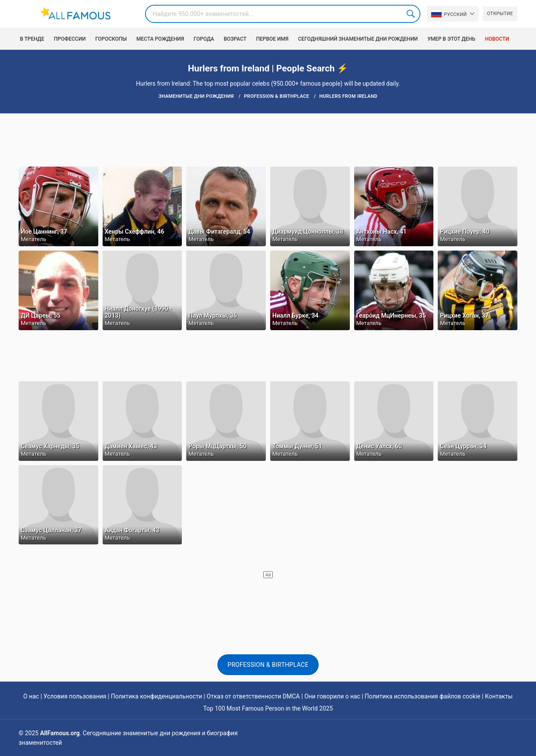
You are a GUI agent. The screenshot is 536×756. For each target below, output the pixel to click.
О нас (31, 696)
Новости (497, 39)
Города (204, 39)
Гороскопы (111, 39)
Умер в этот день (451, 39)
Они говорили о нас (332, 696)
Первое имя (272, 39)
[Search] (283, 14)
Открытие (500, 14)
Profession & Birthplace (268, 665)
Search (411, 14)
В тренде (32, 39)
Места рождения (160, 39)
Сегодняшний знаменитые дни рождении (358, 39)
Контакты (499, 696)
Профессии (69, 39)
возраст (235, 39)
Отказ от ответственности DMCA (253, 696)
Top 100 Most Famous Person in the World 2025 (268, 708)
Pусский (449, 13)
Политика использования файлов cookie (422, 696)
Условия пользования (75, 696)
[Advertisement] (268, 139)
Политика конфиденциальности (157, 696)
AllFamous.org (60, 733)
